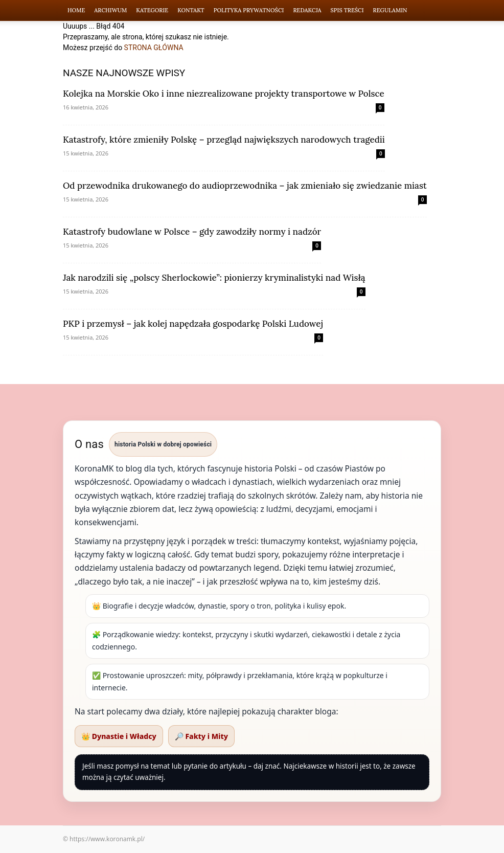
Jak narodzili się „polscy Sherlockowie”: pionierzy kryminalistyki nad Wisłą (214, 278)
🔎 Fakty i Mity (201, 736)
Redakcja (307, 10)
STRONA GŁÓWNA (154, 48)
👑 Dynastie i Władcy (119, 736)
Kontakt (191, 10)
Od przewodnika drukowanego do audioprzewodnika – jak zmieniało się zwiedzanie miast (245, 186)
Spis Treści (347, 10)
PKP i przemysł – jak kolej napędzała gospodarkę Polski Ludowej (193, 324)
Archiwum (110, 10)
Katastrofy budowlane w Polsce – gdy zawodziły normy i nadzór (192, 232)
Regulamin (390, 10)
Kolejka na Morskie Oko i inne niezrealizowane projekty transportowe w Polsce (224, 94)
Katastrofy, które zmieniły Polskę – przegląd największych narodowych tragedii (224, 140)
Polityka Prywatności (249, 10)
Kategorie (152, 10)
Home (76, 10)
